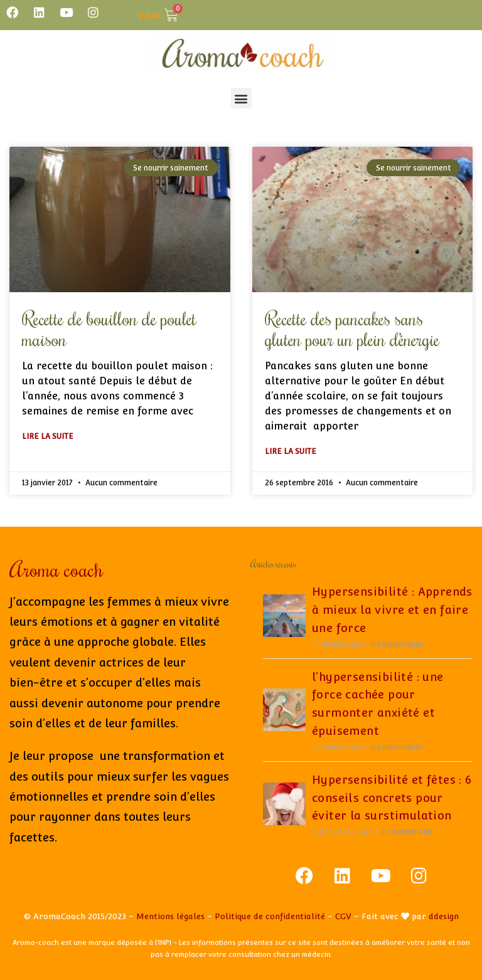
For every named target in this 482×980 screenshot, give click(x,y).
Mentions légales (170, 916)
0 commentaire (397, 645)
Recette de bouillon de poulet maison (109, 329)
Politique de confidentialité (270, 916)
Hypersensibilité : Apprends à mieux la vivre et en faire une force (392, 610)
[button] (241, 98)
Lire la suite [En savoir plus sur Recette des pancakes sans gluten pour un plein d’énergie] (291, 451)
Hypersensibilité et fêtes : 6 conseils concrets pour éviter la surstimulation (392, 798)
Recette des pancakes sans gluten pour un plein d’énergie (352, 329)
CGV (343, 916)
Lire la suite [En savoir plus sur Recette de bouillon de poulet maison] (48, 436)
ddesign (444, 916)
